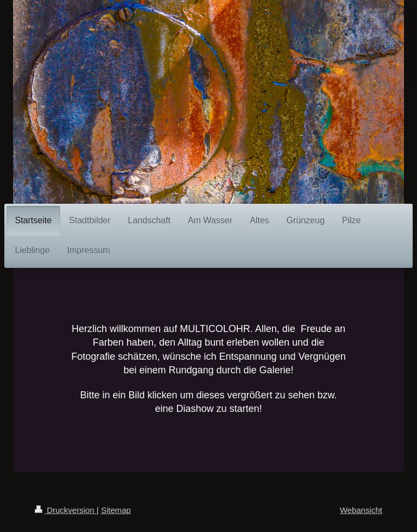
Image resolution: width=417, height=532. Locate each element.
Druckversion (66, 510)
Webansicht (361, 510)
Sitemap (116, 510)
